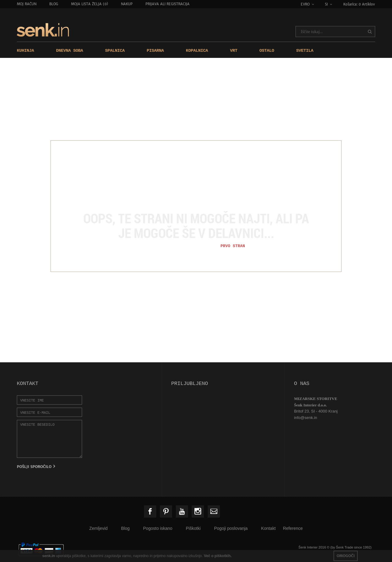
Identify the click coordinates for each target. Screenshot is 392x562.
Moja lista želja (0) (90, 4)
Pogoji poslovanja (231, 528)
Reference (293, 528)
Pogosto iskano (158, 528)
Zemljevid (98, 528)
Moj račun (27, 4)
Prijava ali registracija (168, 4)
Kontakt (268, 528)
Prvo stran (233, 246)
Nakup (127, 4)
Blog (54, 4)
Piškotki (193, 528)
